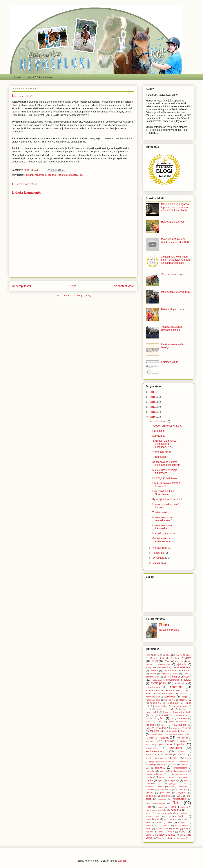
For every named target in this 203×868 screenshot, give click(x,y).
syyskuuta (159, 558)
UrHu (176, 829)
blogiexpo (165, 674)
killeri (152, 738)
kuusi (148, 758)
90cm (167, 661)
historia (160, 709)
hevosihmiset (161, 706)
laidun (171, 761)
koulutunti (63, 175)
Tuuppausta (159, 457)
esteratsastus (153, 687)
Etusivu (17, 77)
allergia (149, 667)
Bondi (176, 674)
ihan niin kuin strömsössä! (177, 712)
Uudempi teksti (21, 286)
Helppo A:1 (170, 700)
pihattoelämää (165, 790)
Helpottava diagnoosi (173, 222)
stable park (152, 816)
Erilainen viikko (170, 362)
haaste (183, 694)
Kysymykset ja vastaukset (167, 499)
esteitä (187, 680)
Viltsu (159, 838)
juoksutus (151, 725)
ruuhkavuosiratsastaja (156, 810)
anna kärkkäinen (183, 667)
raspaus (162, 799)
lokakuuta (159, 553)
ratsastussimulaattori (155, 803)
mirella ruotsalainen (177, 774)
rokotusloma (161, 807)
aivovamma (164, 664)
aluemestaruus (163, 667)
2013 (153, 412)
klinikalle (184, 741)
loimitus (184, 765)
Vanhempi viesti (124, 286)
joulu (148, 722)
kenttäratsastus (173, 734)
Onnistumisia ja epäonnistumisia (163, 540)
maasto (73, 175)
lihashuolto (183, 761)
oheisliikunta (152, 784)
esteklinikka (181, 683)
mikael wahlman (154, 774)
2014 (153, 407)
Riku (81, 175)
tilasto (185, 819)
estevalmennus (155, 690)
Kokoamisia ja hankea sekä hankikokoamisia (166, 463)
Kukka (181, 752)
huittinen (183, 709)
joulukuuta (159, 421)
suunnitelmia (152, 819)
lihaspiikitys (151, 765)
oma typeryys (170, 784)
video (182, 832)
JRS (159, 722)
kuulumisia (182, 755)
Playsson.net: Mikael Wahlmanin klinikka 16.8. (175, 241)
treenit (160, 823)
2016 (153, 397)
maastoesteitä (181, 768)
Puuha (179, 796)
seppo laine (182, 813)
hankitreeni (41, 175)
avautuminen (170, 671)
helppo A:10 (185, 700)
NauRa (149, 780)
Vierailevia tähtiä (162, 452)
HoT (171, 709)
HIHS (148, 709)
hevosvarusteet (180, 706)
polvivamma (166, 796)
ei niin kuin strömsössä (177, 677)
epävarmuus (172, 680)
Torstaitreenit (160, 512)
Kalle (148, 728)
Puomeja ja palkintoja (165, 478)
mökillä (171, 777)
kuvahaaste (161, 758)
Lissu (174, 765)
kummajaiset (152, 755)
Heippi (185, 697)
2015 (153, 402)
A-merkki (179, 661)
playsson (182, 793)
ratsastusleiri (179, 799)
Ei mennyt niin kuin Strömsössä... (163, 493)
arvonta (154, 671)
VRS (167, 838)
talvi (166, 819)
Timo (148, 823)
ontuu (184, 784)
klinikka (149, 745)
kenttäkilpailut (156, 734)
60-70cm (187, 655)
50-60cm (167, 655)
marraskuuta (160, 548)
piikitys (149, 793)
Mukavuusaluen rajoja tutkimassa (165, 472)
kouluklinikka (152, 748)
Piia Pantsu (181, 790)
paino (171, 787)
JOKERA (183, 719)
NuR (186, 780)
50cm (177, 655)
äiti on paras (179, 838)
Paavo (161, 787)
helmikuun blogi (153, 700)
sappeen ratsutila (164, 813)
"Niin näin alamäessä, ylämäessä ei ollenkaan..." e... (165, 444)
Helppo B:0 (173, 703)
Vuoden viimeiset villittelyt (167, 426)
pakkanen (183, 787)
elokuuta (158, 563)
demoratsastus (153, 677)
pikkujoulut (165, 793)
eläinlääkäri (157, 680)
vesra (171, 832)
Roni (173, 807)
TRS (170, 823)
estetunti (29, 175)
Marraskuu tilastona (164, 533)
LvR (148, 768)
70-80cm (175, 658)
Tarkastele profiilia (169, 630)
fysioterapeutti (165, 694)
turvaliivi (167, 826)
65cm (162, 658)
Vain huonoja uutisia (173, 274)
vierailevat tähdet (165, 835)
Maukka (163, 771)
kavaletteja (160, 728)
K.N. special (179, 725)
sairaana (176, 810)
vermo (161, 832)
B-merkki (186, 671)
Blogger (122, 861)
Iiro (152, 715)
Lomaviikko (159, 436)
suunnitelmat (176, 816)
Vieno (148, 835)
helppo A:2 (156, 703)
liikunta (164, 765)
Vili (181, 835)
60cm (152, 658)
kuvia (174, 758)
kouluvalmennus (155, 751)
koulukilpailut (176, 744)
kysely (188, 758)
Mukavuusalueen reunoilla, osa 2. (163, 519)
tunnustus (183, 823)
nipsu (160, 780)
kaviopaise (176, 728)
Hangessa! (158, 431)
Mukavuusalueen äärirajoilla (162, 527)
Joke (172, 719)
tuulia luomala (181, 826)
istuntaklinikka (181, 715)
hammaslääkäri (153, 697)
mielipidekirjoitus (179, 771)
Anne (166, 625)
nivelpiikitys (173, 780)
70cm (188, 658)
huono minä (152, 712)
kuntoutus (168, 755)
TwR (148, 829)
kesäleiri (187, 734)
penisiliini (150, 790)
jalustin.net (151, 719)
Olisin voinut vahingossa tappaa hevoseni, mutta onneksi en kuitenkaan (175, 207)
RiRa (148, 807)
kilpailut (164, 737)
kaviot (188, 728)
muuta (161, 777)
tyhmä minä (162, 829)
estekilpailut (159, 683)
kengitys (52, 175)
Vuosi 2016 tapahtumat (40, 77)
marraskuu (151, 771)
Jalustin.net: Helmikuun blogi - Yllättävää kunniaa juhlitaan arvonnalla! (175, 260)
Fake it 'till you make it (174, 309)
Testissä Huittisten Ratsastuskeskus (172, 328)
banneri (153, 674)
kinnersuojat (182, 738)
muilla (149, 777)
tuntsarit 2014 (152, 826)
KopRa (160, 745)
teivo (175, 819)
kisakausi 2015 (153, 741)
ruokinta (184, 807)
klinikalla (170, 741)
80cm (155, 661)
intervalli (164, 715)
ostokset (150, 787)
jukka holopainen (178, 722)
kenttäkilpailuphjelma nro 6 (177, 731)
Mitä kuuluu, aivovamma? (176, 292)
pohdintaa (151, 796)
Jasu (162, 718)
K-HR (164, 725)
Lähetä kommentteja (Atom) (76, 296)
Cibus (185, 674)
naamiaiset (183, 777)
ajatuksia (182, 664)
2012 (153, 417)
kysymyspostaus (157, 761)
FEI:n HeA (175, 691)
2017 (153, 392)
